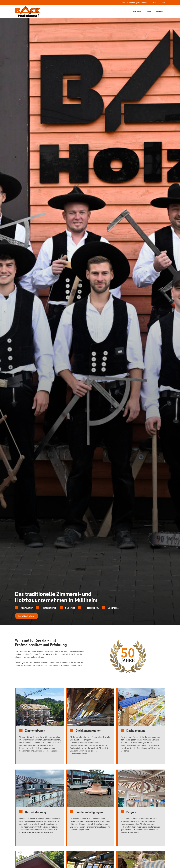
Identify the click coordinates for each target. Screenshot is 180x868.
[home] (27, 12)
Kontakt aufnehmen (27, 616)
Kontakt (159, 12)
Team (149, 12)
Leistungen (137, 12)
